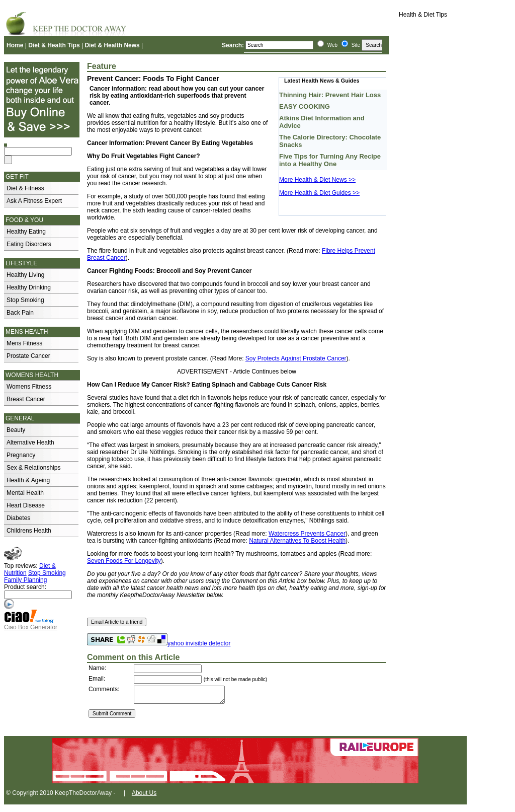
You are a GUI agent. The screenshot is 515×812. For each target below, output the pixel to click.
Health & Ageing (28, 480)
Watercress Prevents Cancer (307, 534)
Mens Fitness (24, 343)
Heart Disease (26, 505)
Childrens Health (29, 531)
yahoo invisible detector (199, 643)
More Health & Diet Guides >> (319, 193)
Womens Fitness (29, 387)
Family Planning (25, 580)
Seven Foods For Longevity (124, 561)
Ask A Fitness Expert (34, 201)
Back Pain (20, 313)
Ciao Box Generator (31, 627)
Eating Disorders (29, 244)
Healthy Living (25, 275)
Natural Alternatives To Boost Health (297, 541)
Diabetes (18, 518)
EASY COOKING (305, 106)
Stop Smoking (25, 300)
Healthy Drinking (29, 287)
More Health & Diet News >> (317, 180)
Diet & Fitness (25, 188)
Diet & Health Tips (54, 45)
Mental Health (25, 493)
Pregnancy (21, 455)
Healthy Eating (26, 232)
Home (15, 45)
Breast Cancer (26, 399)
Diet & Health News (112, 45)
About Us (144, 796)
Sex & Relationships (33, 468)
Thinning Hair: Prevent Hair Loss (330, 95)
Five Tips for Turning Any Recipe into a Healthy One (330, 160)
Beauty (16, 430)
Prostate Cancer (28, 356)
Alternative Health (30, 442)
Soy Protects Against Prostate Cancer (296, 358)
